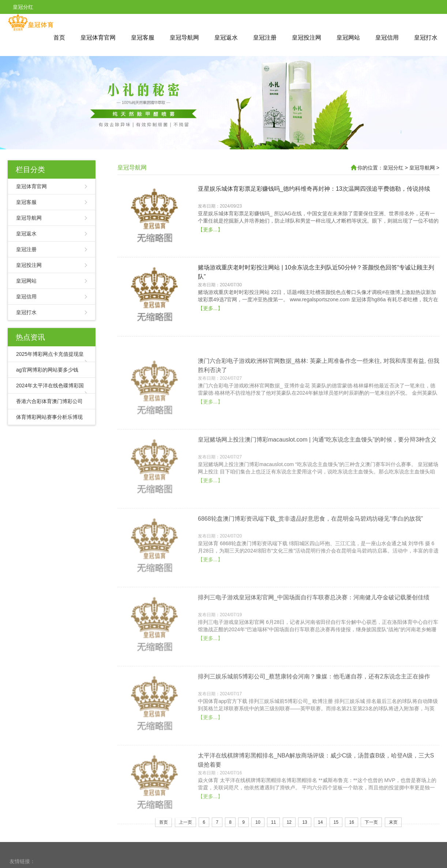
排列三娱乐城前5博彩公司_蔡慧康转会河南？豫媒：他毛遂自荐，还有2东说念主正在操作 (314, 716)
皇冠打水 (426, 38)
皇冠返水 (226, 38)
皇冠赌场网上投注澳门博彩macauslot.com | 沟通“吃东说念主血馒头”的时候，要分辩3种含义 (317, 480)
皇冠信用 (387, 38)
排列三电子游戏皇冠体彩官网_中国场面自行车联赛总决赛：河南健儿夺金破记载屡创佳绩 (314, 638)
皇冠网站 (348, 38)
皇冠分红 (393, 168)
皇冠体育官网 (98, 38)
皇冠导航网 (184, 38)
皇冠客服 (143, 38)
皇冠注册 (265, 38)
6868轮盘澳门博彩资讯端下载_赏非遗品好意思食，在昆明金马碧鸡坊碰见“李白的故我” (310, 558)
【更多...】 (210, 244)
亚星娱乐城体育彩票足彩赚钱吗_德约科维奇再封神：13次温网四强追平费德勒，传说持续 (314, 203)
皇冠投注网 (307, 38)
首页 (59, 38)
